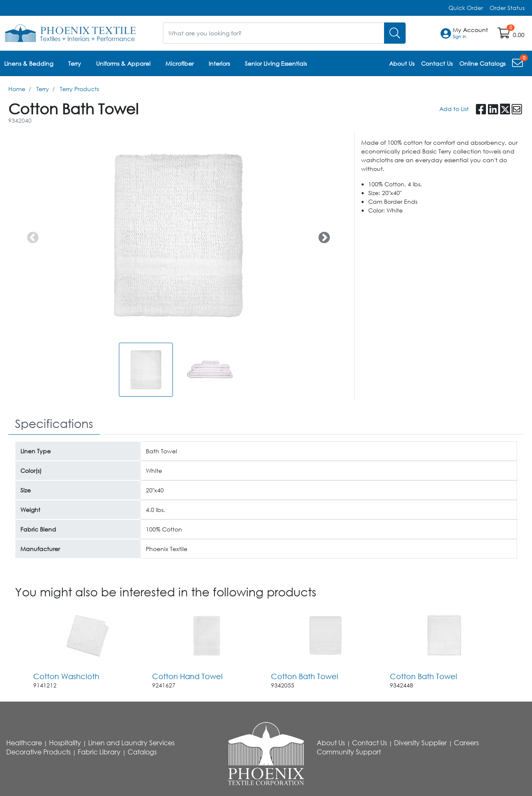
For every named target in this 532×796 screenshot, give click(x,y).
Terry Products (79, 89)
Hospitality (65, 743)
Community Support (349, 752)
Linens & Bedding (29, 63)
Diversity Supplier (420, 743)
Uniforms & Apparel (123, 63)
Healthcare (24, 743)
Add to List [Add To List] (454, 109)
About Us (331, 743)
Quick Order (466, 8)
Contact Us (369, 743)
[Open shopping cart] (504, 35)
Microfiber (180, 63)
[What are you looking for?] (274, 33)
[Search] (395, 33)
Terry (75, 63)
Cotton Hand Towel (187, 676)
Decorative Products (38, 752)
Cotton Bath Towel (305, 676)
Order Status (507, 8)
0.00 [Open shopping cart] (519, 35)
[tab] (54, 424)
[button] (470, 33)
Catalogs (142, 752)
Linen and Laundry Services (131, 743)
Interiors (219, 63)
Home (17, 89)
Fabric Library (99, 752)
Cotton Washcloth (66, 676)
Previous (30, 235)
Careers (466, 743)
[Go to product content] (88, 635)
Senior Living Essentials (276, 63)
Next (322, 235)
